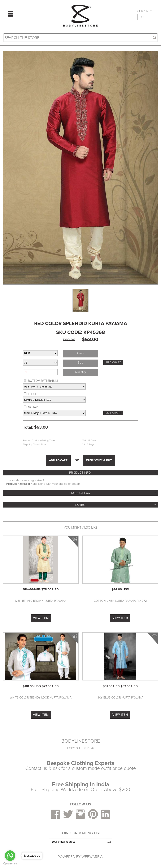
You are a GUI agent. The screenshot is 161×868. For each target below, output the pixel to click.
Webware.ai (93, 857)
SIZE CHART (113, 362)
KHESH (32, 394)
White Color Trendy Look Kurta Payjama (41, 698)
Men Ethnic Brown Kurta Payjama (41, 601)
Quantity (80, 372)
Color (80, 353)
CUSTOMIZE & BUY (99, 460)
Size (80, 363)
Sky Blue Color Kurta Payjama (120, 698)
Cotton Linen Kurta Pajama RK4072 (120, 601)
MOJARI (33, 407)
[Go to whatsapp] (10, 856)
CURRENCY (145, 11)
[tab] (80, 473)
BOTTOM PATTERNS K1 (43, 381)
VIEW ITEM (41, 618)
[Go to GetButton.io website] (10, 864)
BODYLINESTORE (81, 741)
